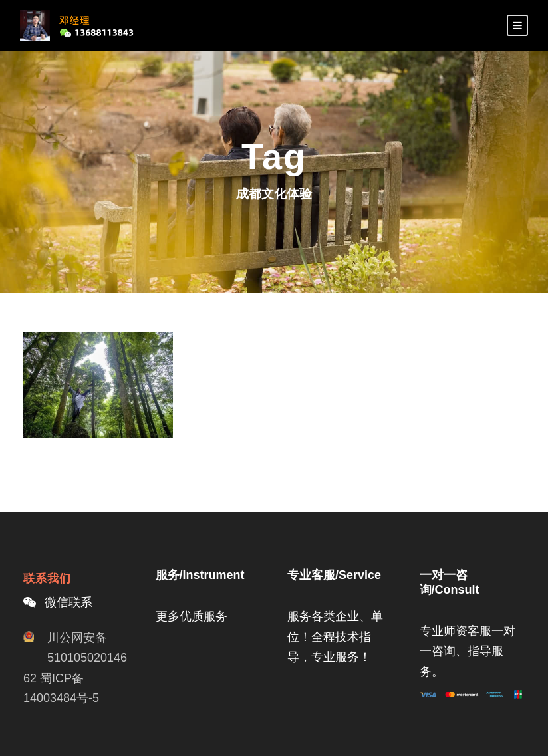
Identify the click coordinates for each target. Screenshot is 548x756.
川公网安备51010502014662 (75, 658)
